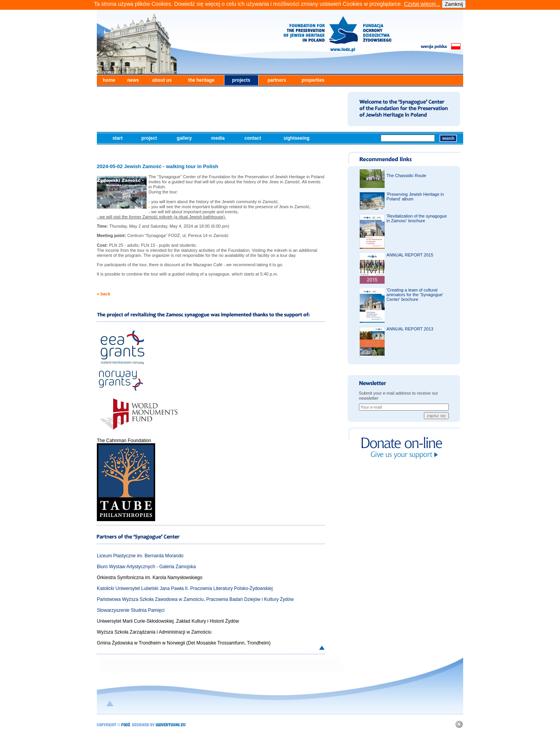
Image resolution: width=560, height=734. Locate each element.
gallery (185, 138)
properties (313, 80)
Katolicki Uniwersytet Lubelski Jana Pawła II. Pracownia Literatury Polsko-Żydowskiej (185, 588)
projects (241, 80)
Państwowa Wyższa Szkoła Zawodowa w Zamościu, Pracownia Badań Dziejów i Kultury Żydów (195, 599)
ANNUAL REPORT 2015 (410, 255)
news (133, 80)
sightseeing (297, 138)
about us (162, 80)
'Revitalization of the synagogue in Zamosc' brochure (417, 218)
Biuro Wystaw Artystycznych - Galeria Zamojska (146, 567)
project (150, 138)
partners (277, 80)
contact (254, 138)
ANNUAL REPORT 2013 (410, 329)
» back (103, 294)
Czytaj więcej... (422, 4)
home (109, 80)
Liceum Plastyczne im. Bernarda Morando (140, 556)
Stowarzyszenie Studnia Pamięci (131, 610)
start (118, 138)
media (219, 138)
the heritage (201, 80)
